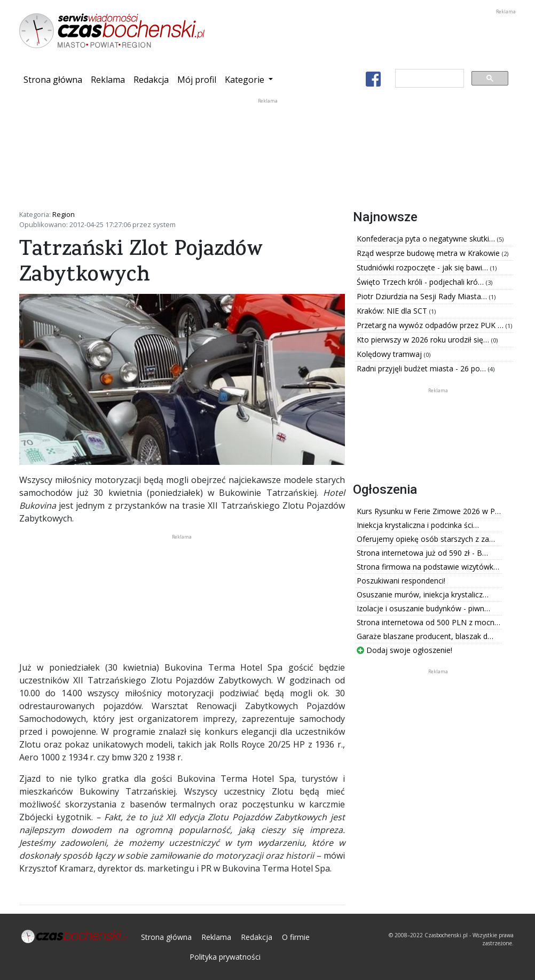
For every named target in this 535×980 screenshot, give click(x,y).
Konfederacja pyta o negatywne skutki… (427, 239)
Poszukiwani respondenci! (401, 581)
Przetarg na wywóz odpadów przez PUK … (431, 325)
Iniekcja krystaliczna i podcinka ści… (418, 525)
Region (64, 214)
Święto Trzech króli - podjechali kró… (421, 282)
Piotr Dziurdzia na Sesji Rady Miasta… (423, 296)
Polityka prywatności (225, 957)
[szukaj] (428, 79)
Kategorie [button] (246, 80)
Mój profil (197, 80)
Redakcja (151, 80)
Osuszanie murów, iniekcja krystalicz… (423, 594)
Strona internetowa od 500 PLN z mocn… (428, 622)
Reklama (108, 80)
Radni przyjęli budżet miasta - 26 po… (422, 368)
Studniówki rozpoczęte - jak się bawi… (423, 267)
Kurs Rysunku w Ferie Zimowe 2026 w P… (429, 511)
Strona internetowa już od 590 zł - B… (422, 553)
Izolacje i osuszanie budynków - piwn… (423, 608)
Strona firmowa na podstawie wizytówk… (428, 567)
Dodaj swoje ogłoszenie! (404, 650)
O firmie (296, 937)
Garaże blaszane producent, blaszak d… (425, 636)
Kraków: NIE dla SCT (393, 311)
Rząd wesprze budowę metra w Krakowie (429, 253)
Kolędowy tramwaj (390, 354)
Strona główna (55, 79)
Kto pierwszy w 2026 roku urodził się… (424, 340)
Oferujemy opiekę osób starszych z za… (426, 539)
